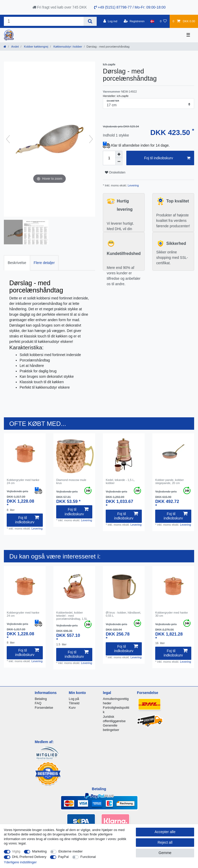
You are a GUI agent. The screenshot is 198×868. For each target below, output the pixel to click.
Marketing (39, 851)
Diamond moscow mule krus (71, 481)
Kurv (72, 708)
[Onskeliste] (163, 21)
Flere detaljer (44, 263)
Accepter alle (165, 832)
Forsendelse (44, 708)
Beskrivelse (17, 263)
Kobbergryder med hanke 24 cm (23, 481)
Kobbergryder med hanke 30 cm (171, 614)
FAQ (38, 703)
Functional (88, 857)
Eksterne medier (70, 851)
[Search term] (44, 21)
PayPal (63, 857)
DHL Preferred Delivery (29, 857)
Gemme (165, 853)
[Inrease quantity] (119, 154)
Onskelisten (115, 172)
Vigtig (16, 851)
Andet (15, 47)
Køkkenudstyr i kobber (67, 47)
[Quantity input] (109, 158)
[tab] (17, 263)
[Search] (90, 21)
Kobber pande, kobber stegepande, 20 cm (170, 481)
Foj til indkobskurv (167, 158)
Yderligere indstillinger (20, 862)
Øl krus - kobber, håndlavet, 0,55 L (123, 614)
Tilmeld (74, 703)
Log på (74, 699)
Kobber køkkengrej (36, 47)
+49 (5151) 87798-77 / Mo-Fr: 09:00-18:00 (130, 7)
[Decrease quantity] (119, 162)
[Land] (152, 21)
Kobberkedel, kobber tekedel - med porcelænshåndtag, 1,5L (72, 616)
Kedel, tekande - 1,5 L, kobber (120, 481)
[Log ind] (110, 21)
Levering (133, 185)
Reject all (165, 842)
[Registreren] (134, 21)
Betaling (41, 699)
